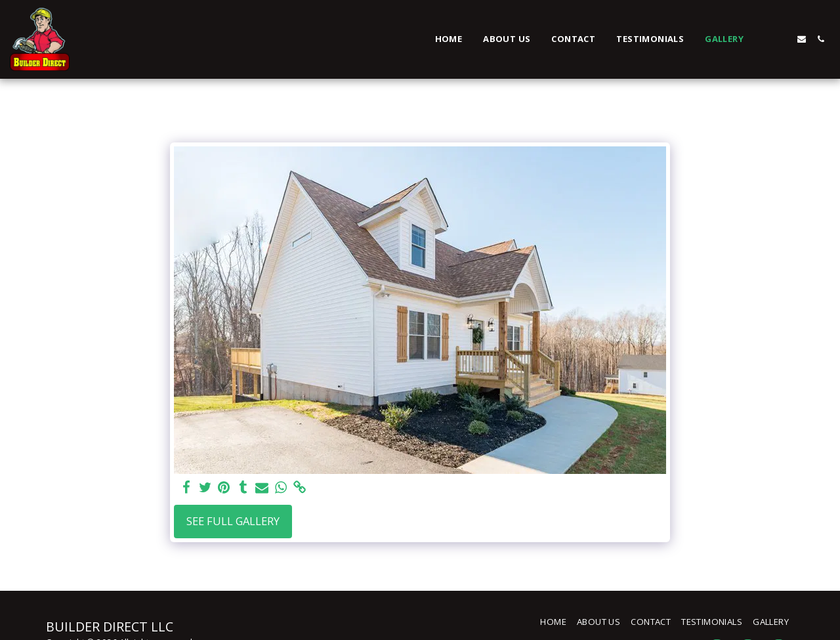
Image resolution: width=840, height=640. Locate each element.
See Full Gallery (233, 521)
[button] (764, 39)
